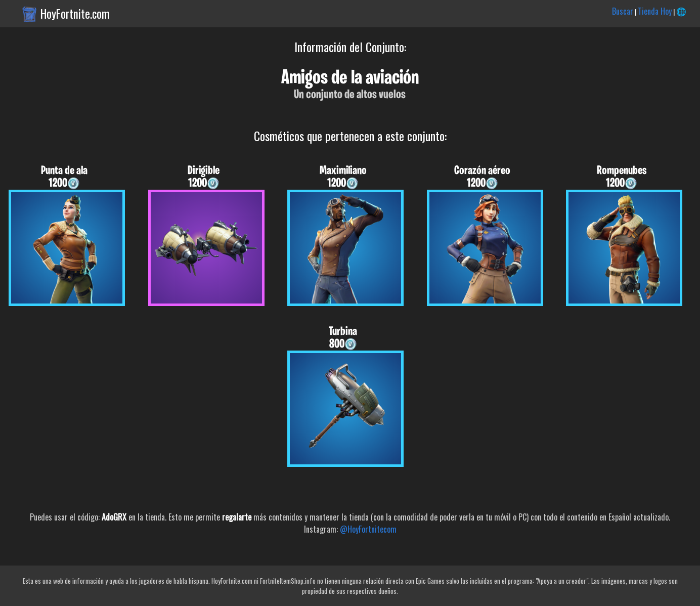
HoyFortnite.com (75, 14)
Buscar (623, 11)
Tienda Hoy (655, 11)
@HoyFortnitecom (368, 529)
